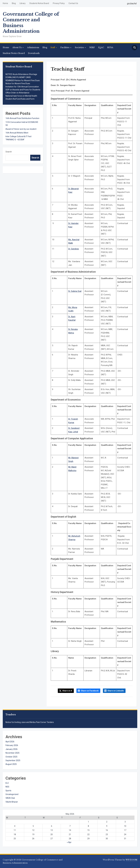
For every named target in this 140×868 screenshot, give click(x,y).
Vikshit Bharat (12, 802)
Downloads (34, 53)
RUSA (110, 47)
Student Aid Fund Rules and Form (20, 99)
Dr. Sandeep (74, 249)
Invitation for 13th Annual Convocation (22, 87)
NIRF (92, 47)
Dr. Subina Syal (75, 291)
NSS (7, 787)
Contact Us (73, 3)
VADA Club (10, 798)
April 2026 (10, 742)
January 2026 (12, 749)
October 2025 (11, 757)
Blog (14, 3)
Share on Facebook (90, 691)
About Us (17, 47)
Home (5, 3)
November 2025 (12, 753)
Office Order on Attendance (17, 93)
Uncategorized (12, 794)
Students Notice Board (39, 3)
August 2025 (11, 764)
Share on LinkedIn (116, 691)
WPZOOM (131, 860)
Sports (8, 791)
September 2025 (13, 760)
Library (23, 3)
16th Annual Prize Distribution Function (22, 118)
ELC (7, 783)
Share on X (67, 691)
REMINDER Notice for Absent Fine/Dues (23, 80)
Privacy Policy (59, 3)
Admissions (33, 47)
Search (9, 152)
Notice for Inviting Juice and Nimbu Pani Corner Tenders (30, 722)
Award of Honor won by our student (21, 129)
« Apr (69, 842)
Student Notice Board (14, 53)
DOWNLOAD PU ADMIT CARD (18, 77)
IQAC (101, 47)
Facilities (65, 47)
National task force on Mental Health (21, 96)
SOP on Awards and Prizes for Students (23, 90)
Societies (79, 47)
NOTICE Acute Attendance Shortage (21, 74)
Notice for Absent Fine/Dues (18, 83)
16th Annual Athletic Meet (17, 133)
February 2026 (12, 745)
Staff (53, 47)
